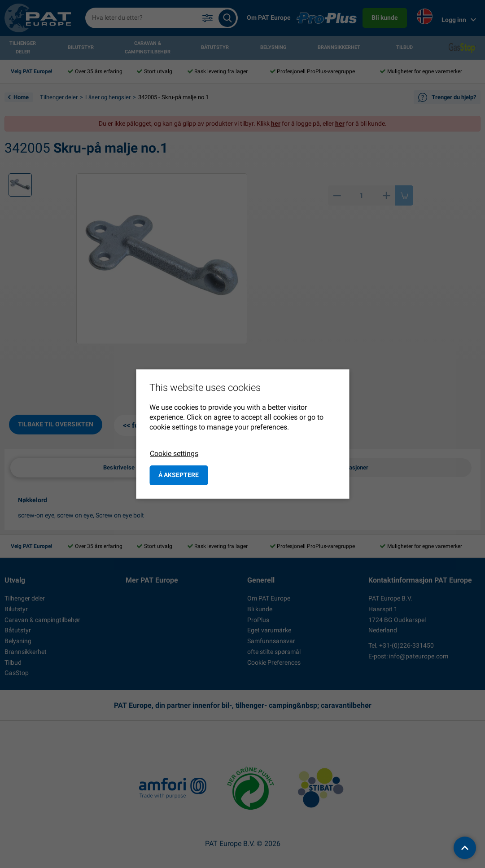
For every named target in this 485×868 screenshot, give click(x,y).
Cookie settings (174, 454)
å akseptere (179, 475)
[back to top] (465, 848)
